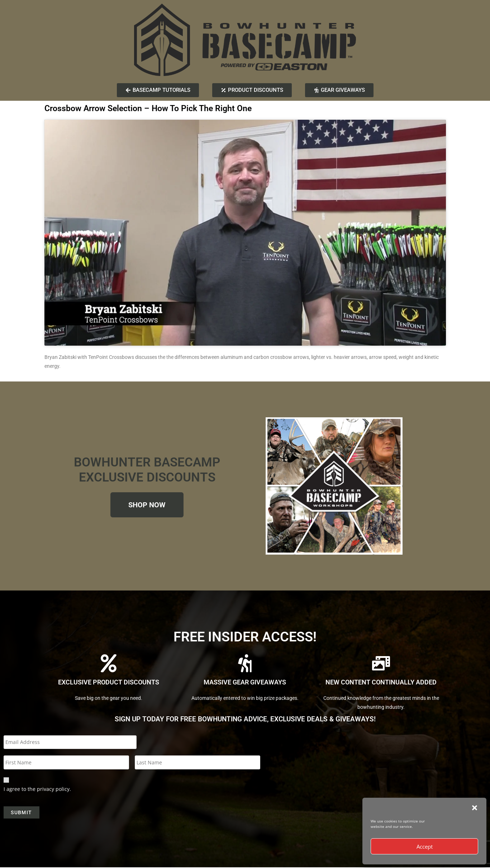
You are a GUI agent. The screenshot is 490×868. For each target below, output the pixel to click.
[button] (475, 808)
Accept (425, 846)
